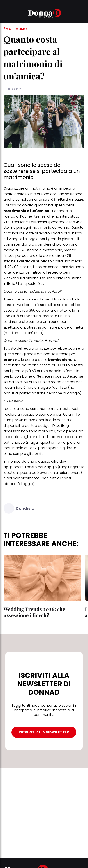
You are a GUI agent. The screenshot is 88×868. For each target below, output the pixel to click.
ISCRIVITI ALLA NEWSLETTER (44, 732)
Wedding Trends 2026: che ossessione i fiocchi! (34, 612)
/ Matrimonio (15, 29)
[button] (6, 14)
